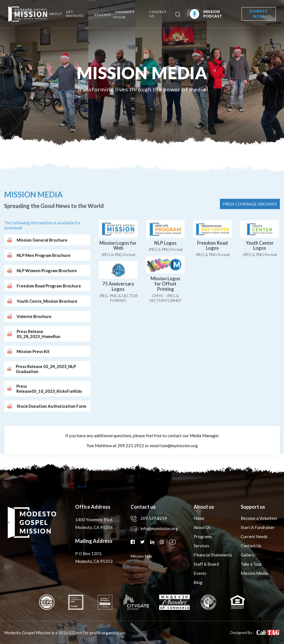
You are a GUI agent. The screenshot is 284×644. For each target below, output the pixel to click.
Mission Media (254, 573)
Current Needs (254, 536)
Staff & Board (206, 564)
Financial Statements (213, 555)
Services (201, 546)
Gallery (248, 555)
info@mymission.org (154, 528)
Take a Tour (251, 564)
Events (200, 573)
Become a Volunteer (259, 518)
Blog (198, 582)
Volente (103, 15)
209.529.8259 (149, 518)
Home (199, 518)
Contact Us (158, 14)
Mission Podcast (206, 14)
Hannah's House (124, 14)
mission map (141, 556)
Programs (203, 536)
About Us (202, 527)
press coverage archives (250, 229)
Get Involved (75, 14)
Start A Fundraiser (258, 527)
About (56, 14)
